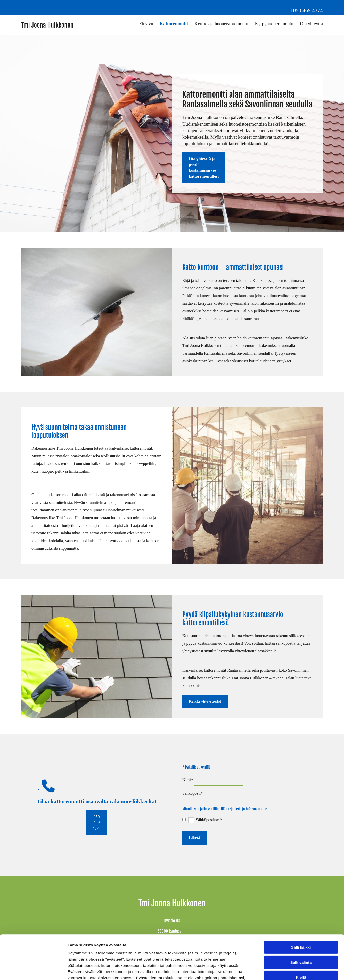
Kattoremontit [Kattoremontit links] (174, 24)
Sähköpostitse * (209, 820)
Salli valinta (301, 921)
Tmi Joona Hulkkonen (47, 25)
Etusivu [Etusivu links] (146, 24)
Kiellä (301, 936)
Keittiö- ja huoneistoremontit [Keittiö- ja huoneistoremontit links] (222, 24)
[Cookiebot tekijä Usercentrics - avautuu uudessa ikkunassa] (33, 970)
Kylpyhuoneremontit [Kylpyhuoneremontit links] (274, 24)
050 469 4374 (308, 10)
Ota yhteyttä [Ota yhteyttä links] (312, 24)
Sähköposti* (193, 793)
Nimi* (188, 780)
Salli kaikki (301, 906)
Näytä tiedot (276, 970)
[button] (204, 168)
